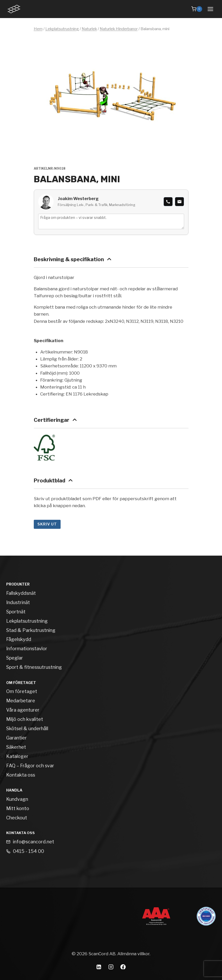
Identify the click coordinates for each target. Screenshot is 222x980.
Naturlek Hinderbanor (119, 29)
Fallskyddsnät (21, 593)
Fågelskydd (19, 639)
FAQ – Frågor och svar (30, 766)
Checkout (17, 818)
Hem (38, 29)
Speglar (15, 658)
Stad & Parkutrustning (31, 630)
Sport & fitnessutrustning (34, 667)
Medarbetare (21, 701)
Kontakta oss (21, 775)
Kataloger (17, 756)
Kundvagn (17, 799)
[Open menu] (210, 9)
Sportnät (16, 612)
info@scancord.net (34, 842)
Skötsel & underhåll (27, 728)
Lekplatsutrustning (62, 29)
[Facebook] (123, 967)
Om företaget (22, 691)
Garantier (17, 738)
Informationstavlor (27, 649)
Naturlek (89, 29)
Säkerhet (16, 747)
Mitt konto (18, 808)
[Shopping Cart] (197, 9)
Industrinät (18, 602)
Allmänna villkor (133, 954)
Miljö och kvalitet (25, 719)
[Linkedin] (99, 967)
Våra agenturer (23, 710)
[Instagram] (111, 967)
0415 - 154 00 (28, 851)
